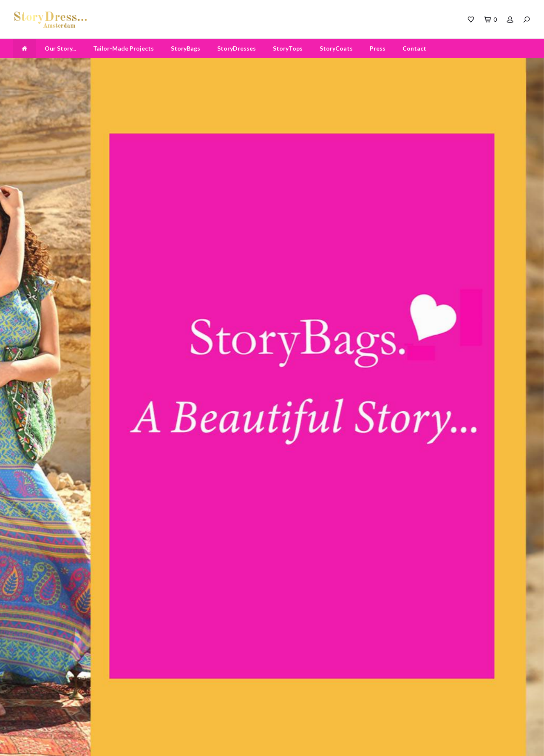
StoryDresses (237, 48)
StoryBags (186, 48)
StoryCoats (336, 48)
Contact (414, 48)
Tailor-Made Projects (123, 48)
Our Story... (60, 48)
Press (378, 48)
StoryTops (288, 48)
